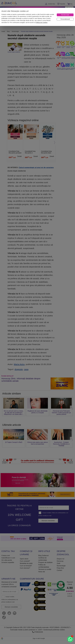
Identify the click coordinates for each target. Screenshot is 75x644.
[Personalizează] (65, 19)
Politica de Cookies (41, 22)
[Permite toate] (65, 15)
